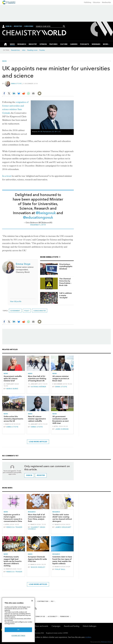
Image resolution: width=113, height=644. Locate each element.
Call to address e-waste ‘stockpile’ (65, 295)
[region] (18, 620)
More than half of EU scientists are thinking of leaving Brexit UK (37, 379)
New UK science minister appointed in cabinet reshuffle (37, 419)
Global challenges (90, 626)
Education (97, 2)
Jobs (24, 50)
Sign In (8, 26)
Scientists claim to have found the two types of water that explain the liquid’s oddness (62, 560)
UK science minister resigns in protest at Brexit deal (61, 379)
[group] (105, 44)
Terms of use (40, 617)
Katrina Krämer (39, 387)
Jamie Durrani (62, 429)
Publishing (88, 2)
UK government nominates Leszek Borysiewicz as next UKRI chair (61, 420)
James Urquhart (63, 527)
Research (32, 512)
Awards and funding (72, 626)
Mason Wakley (38, 567)
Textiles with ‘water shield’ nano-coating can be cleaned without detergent (62, 518)
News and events (41, 626)
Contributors (43, 601)
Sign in (29, 475)
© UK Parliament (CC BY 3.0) (49, 132)
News (4, 61)
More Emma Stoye (49, 257)
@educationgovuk (38, 217)
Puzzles (42, 50)
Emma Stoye (16, 84)
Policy (27, 311)
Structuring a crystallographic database (66, 266)
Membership (106, 2)
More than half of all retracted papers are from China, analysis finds (37, 518)
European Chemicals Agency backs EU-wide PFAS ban (37, 559)
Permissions (65, 617)
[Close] (32, 601)
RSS (52, 601)
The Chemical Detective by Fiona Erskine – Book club (65, 282)
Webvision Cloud (106, 642)
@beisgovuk (46, 213)
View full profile (16, 301)
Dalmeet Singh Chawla (37, 528)
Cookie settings (18, 636)
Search (64, 26)
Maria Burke (12, 389)
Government (15, 311)
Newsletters (16, 50)
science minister (40, 311)
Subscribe (29, 26)
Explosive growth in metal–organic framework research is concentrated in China (13, 518)
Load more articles (38, 442)
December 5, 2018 (38, 225)
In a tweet (7, 176)
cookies (88, 637)
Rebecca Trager (14, 527)
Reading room (32, 50)
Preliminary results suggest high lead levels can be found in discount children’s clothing (13, 561)
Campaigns (56, 626)
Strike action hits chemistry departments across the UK (13, 419)
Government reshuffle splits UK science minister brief (13, 379)
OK (18, 630)
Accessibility (53, 617)
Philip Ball (60, 569)
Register (18, 26)
